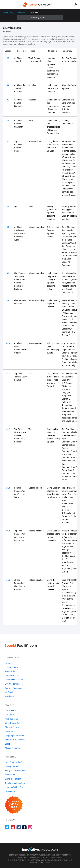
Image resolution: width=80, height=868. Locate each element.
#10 (8, 343)
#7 (8, 227)
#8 (8, 273)
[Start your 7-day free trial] (14, 805)
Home (8, 663)
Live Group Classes (14, 684)
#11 (8, 374)
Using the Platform (13, 779)
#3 (8, 100)
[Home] (37, 7)
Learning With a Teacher (16, 787)
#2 (8, 85)
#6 (8, 206)
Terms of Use (56, 858)
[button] (75, 5)
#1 (8, 58)
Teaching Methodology (15, 783)
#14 (8, 531)
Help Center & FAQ (14, 762)
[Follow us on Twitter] (7, 827)
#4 (8, 121)
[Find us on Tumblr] (24, 827)
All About (21, 13)
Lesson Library (8, 13)
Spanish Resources (14, 688)
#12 (8, 429)
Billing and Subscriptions (16, 771)
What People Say (13, 723)
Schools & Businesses (15, 740)
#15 (8, 580)
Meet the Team (12, 719)
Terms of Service (37, 863)
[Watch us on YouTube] (13, 827)
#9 (8, 300)
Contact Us (10, 791)
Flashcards (10, 671)
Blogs (7, 744)
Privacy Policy (42, 858)
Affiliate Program (12, 748)
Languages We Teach (15, 736)
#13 (8, 488)
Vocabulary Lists (12, 676)
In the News (10, 731)
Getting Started (12, 766)
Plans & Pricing (12, 727)
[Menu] (5, 5)
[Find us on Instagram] (30, 827)
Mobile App (10, 696)
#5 (8, 141)
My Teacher (10, 692)
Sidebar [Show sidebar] (40, 18)
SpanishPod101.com (26, 858)
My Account (10, 775)
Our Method (10, 711)
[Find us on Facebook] (19, 827)
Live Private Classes (14, 680)
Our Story (9, 715)
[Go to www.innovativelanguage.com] (40, 849)
